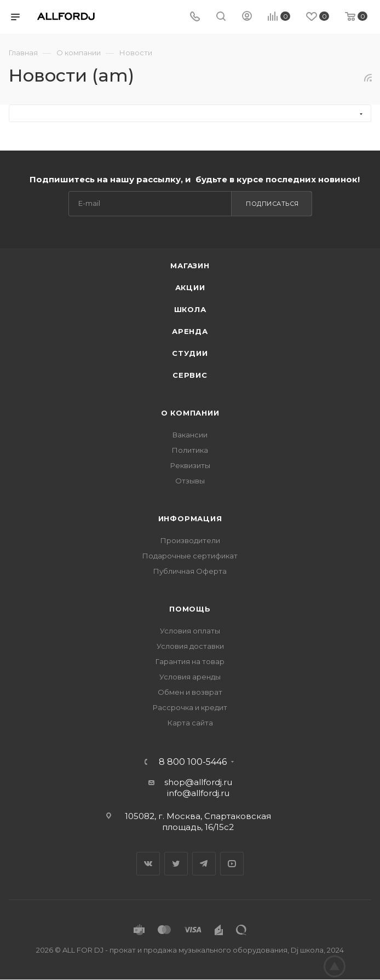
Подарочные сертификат (190, 556)
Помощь (190, 609)
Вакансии (190, 435)
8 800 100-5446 (193, 762)
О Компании (190, 413)
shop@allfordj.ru (198, 782)
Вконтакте (148, 864)
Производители (190, 540)
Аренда (190, 331)
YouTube (232, 864)
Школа (190, 309)
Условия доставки (190, 646)
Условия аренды (190, 677)
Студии (190, 353)
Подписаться (272, 204)
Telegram (204, 864)
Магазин (190, 266)
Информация (190, 518)
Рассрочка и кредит (190, 707)
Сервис (190, 375)
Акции (190, 287)
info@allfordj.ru (198, 793)
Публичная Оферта (190, 571)
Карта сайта (190, 723)
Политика (190, 450)
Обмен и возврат (190, 692)
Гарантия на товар (190, 661)
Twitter (176, 864)
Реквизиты (190, 465)
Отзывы (190, 481)
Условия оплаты (190, 631)
